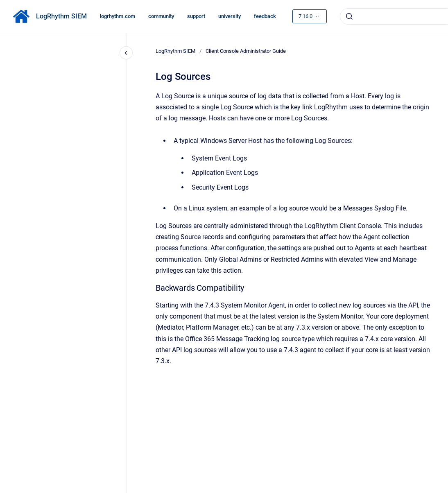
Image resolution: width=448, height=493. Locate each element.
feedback (265, 16)
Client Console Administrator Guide (246, 51)
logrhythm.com (118, 16)
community (161, 16)
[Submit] (349, 16)
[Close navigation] (126, 53)
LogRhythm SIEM (61, 16)
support (196, 16)
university (230, 16)
